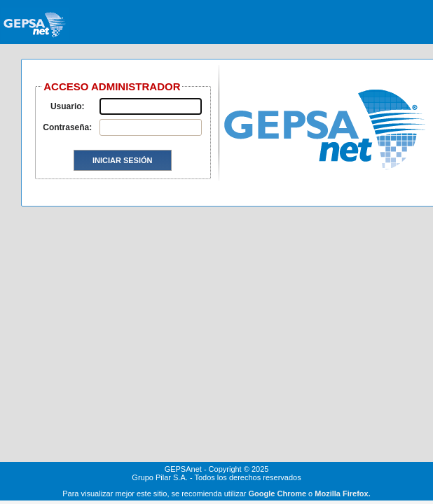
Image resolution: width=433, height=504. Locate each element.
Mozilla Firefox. (342, 493)
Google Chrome (278, 493)
